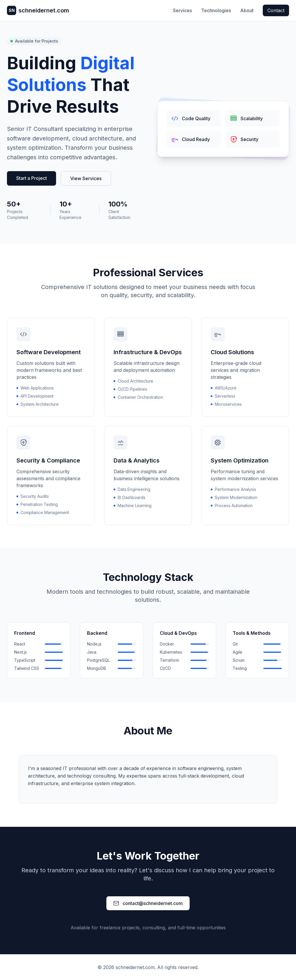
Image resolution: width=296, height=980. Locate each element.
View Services (86, 178)
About (247, 10)
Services (182, 10)
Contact (276, 10)
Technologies (216, 10)
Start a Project (32, 178)
